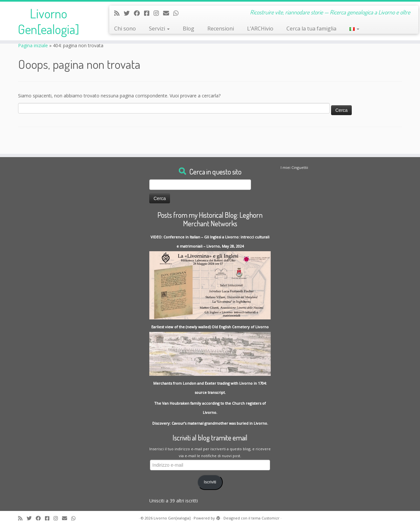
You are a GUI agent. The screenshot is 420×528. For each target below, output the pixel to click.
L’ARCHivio (260, 29)
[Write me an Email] (168, 13)
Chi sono (125, 29)
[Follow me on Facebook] (139, 13)
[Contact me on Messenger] (149, 13)
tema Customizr (265, 518)
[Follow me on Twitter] (129, 13)
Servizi (159, 29)
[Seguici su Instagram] (158, 13)
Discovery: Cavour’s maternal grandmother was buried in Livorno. (210, 423)
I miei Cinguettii (294, 167)
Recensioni (221, 29)
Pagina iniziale (33, 45)
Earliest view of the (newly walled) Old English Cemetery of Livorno (210, 327)
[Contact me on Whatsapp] (178, 13)
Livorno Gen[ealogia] (48, 21)
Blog (189, 29)
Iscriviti (210, 482)
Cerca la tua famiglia (311, 29)
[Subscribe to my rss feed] (119, 13)
